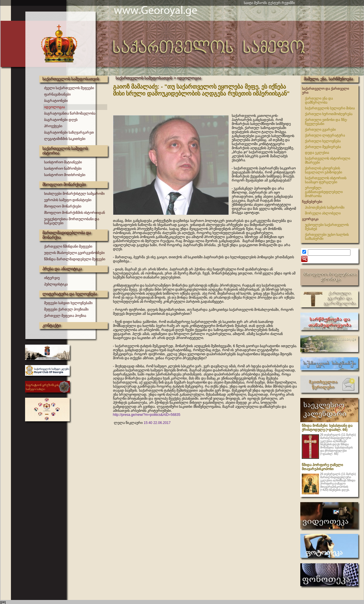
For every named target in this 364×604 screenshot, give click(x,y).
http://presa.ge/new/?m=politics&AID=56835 (147, 415)
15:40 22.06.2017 (157, 423)
